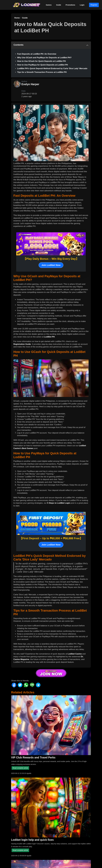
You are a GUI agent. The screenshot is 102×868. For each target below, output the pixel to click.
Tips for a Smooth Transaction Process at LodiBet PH (42, 72)
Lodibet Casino (75, 654)
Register (94, 5)
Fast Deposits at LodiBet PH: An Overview (37, 54)
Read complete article (20, 768)
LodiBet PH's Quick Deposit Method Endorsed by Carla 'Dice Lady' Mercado (52, 68)
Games (49, 5)
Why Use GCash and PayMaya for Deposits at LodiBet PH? (44, 58)
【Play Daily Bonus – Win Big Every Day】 (51, 259)
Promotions (70, 5)
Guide (59, 5)
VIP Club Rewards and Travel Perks (33, 758)
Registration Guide (22, 344)
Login (82, 5)
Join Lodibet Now (51, 265)
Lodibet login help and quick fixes (32, 840)
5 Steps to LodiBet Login (59, 503)
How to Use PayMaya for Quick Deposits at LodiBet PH (43, 65)
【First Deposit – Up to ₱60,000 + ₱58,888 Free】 (51, 538)
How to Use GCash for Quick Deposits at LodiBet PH (41, 61)
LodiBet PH (49, 337)
